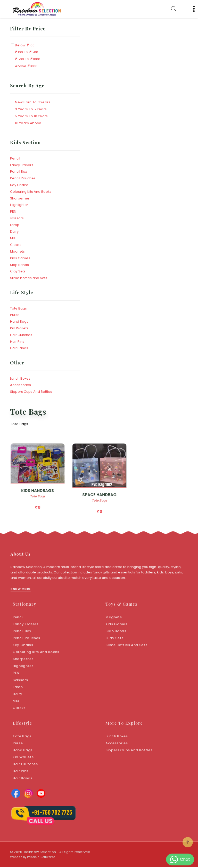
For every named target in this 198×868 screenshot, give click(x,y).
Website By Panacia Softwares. (33, 858)
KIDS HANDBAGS (41, 492)
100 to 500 (26, 52)
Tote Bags (18, 308)
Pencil (15, 158)
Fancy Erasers (22, 165)
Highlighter (19, 205)
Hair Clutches (21, 335)
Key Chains (19, 185)
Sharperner (20, 198)
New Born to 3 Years (32, 102)
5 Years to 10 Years (31, 116)
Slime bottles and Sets (29, 278)
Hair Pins (17, 342)
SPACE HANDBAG (103, 496)
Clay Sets (18, 271)
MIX (13, 238)
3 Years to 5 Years (30, 109)
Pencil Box (18, 172)
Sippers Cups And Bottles (31, 392)
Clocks (16, 245)
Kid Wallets (19, 328)
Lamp (15, 225)
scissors (17, 218)
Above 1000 (26, 66)
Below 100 (24, 45)
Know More (24, 593)
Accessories (20, 385)
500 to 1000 (27, 59)
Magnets (17, 251)
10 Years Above (28, 123)
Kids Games (20, 258)
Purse (15, 315)
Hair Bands (19, 348)
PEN (13, 211)
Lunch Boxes (20, 378)
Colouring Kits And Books (31, 192)
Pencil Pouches (23, 178)
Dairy (14, 232)
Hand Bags (19, 322)
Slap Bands (19, 265)
